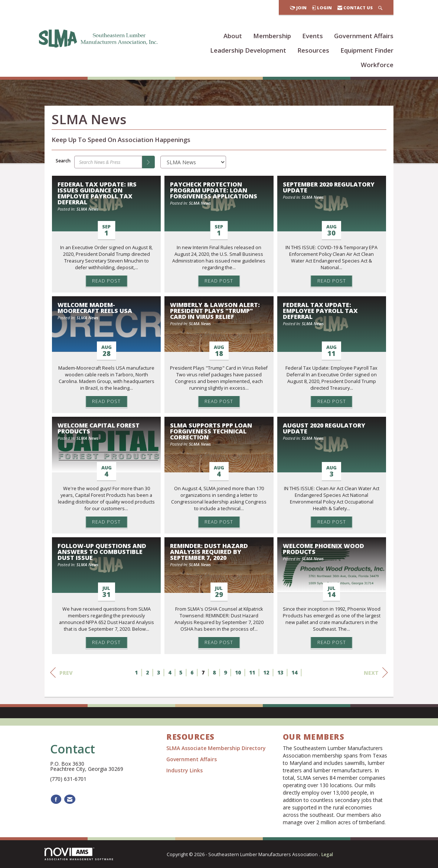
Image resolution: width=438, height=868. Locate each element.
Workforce (377, 65)
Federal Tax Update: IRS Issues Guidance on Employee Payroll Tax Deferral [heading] (97, 193)
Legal (327, 854)
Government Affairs (364, 36)
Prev (61, 673)
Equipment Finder (367, 50)
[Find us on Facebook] (56, 799)
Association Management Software (79, 854)
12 (266, 672)
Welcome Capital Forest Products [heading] (99, 428)
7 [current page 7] (203, 672)
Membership (272, 36)
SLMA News (87, 209)
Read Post (106, 281)
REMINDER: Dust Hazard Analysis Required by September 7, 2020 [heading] (209, 552)
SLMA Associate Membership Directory (217, 748)
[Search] (148, 162)
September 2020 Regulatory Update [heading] (329, 187)
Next (376, 673)
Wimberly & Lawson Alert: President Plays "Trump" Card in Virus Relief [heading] (215, 311)
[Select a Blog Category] (193, 162)
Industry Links (184, 770)
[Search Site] (380, 8)
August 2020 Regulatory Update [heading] (324, 428)
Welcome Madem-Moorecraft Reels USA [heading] (95, 308)
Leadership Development (248, 50)
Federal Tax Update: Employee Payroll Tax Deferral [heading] (320, 311)
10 (238, 672)
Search (63, 161)
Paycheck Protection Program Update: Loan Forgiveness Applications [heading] (214, 190)
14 (294, 672)
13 (280, 672)
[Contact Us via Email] (70, 799)
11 (252, 672)
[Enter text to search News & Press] (108, 162)
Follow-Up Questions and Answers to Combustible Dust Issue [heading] (102, 552)
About (233, 36)
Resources (313, 50)
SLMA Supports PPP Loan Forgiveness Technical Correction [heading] (211, 431)
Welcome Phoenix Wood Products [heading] (323, 549)
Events (313, 36)
